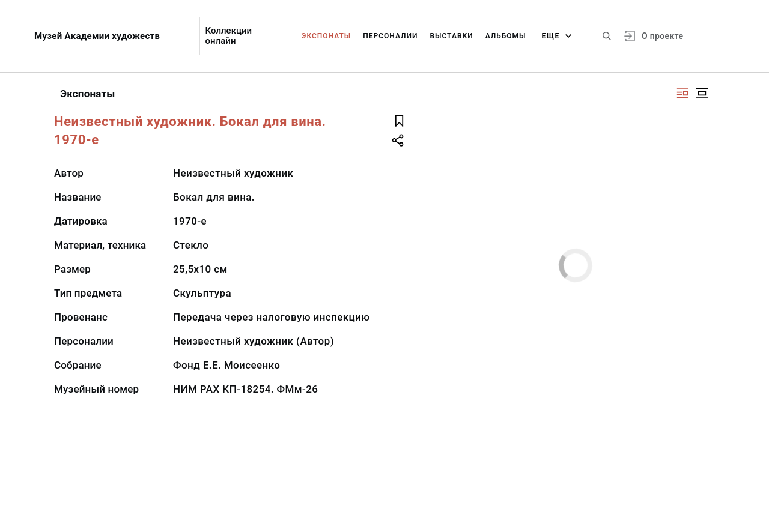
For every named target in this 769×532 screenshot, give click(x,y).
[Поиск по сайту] (607, 36)
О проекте (662, 36)
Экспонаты (327, 36)
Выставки (451, 36)
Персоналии (390, 36)
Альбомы (506, 36)
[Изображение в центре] (702, 93)
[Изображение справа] (682, 93)
